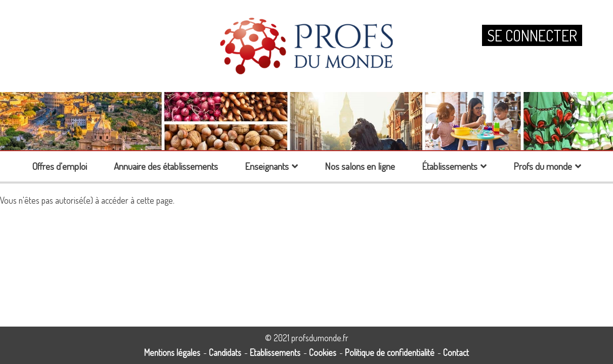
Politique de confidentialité (390, 352)
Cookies (323, 352)
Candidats (225, 352)
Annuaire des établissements (166, 166)
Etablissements (275, 352)
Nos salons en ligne (360, 166)
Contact (456, 352)
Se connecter (532, 35)
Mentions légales (172, 352)
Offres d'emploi (59, 166)
